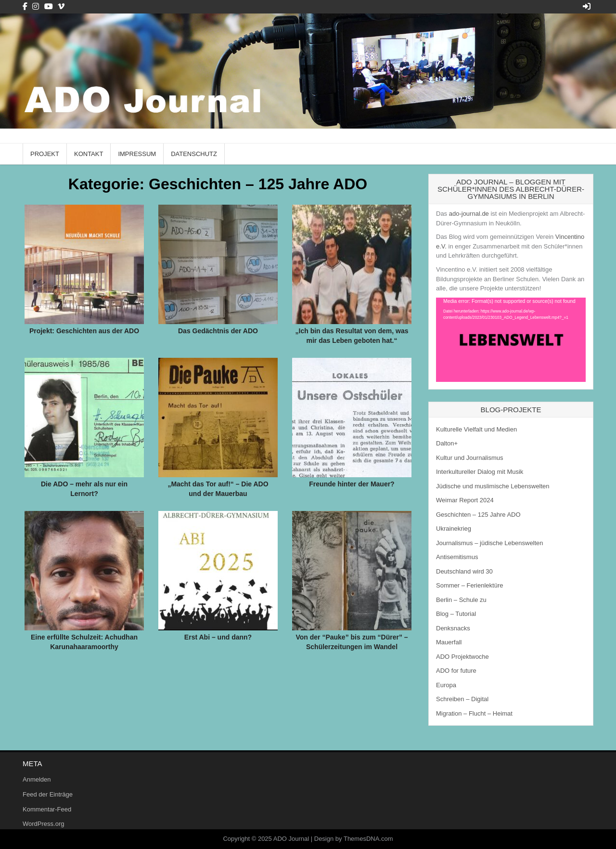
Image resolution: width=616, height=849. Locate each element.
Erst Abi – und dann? (218, 637)
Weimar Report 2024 (465, 500)
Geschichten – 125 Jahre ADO (478, 515)
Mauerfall (449, 642)
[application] (511, 340)
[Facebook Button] (25, 7)
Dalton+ (447, 443)
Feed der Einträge (48, 794)
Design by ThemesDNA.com (354, 839)
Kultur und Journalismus (469, 458)
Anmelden (37, 779)
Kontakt (89, 154)
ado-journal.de (469, 214)
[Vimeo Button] (61, 7)
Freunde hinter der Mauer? (352, 484)
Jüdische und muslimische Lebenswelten (493, 486)
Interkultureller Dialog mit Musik (480, 472)
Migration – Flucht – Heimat (474, 713)
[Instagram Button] (36, 7)
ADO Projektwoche (462, 657)
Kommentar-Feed (47, 809)
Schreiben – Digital (462, 699)
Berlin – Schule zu (461, 600)
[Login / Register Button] (587, 7)
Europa (446, 685)
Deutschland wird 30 (464, 571)
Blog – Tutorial (456, 614)
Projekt (45, 154)
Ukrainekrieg (454, 529)
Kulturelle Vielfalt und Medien (476, 429)
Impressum (137, 154)
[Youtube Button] (49, 7)
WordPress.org (43, 824)
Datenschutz (194, 154)
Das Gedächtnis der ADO (218, 331)
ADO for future (456, 671)
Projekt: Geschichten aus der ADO (84, 331)
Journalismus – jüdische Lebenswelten (490, 543)
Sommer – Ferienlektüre (469, 585)
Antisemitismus (457, 557)
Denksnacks (453, 628)
